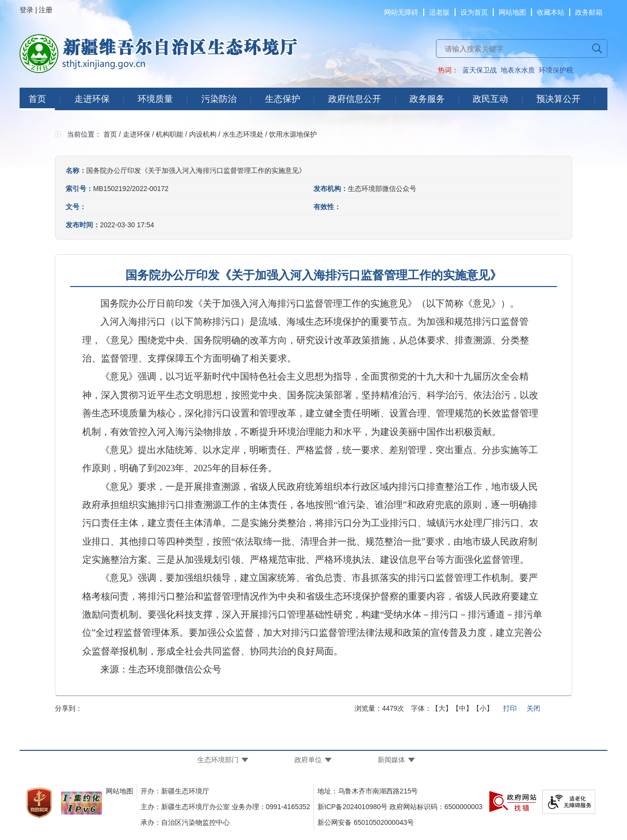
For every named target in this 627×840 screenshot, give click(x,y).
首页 (37, 99)
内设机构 (203, 134)
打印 (510, 708)
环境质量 (155, 99)
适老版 (439, 12)
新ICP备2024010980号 (352, 807)
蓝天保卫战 (480, 70)
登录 (26, 10)
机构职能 (169, 134)
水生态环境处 (243, 134)
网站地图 (512, 12)
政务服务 (427, 99)
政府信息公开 (355, 99)
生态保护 (283, 99)
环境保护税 (556, 70)
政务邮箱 (589, 12)
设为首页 (474, 12)
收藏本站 (551, 12)
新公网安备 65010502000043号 (366, 822)
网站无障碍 (401, 12)
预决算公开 (558, 99)
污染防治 (219, 99)
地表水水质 (518, 70)
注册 (46, 10)
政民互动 (490, 99)
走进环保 (92, 99)
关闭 (533, 708)
